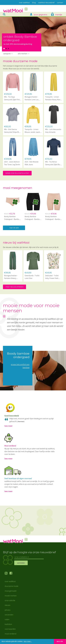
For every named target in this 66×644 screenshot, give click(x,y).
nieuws (8, 605)
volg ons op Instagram (7, 573)
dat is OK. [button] (60, 641)
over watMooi (10, 581)
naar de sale (14, 228)
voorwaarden (10, 629)
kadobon (8, 624)
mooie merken (11, 596)
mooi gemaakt (11, 591)
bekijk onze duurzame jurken (17, 173)
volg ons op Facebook (12, 573)
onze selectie (10, 600)
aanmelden (21, 563)
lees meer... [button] (28, 641)
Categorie (7, 54)
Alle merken (23, 54)
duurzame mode (11, 586)
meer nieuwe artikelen (14, 287)
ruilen (7, 619)
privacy (8, 610)
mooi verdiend (11, 634)
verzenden (9, 615)
